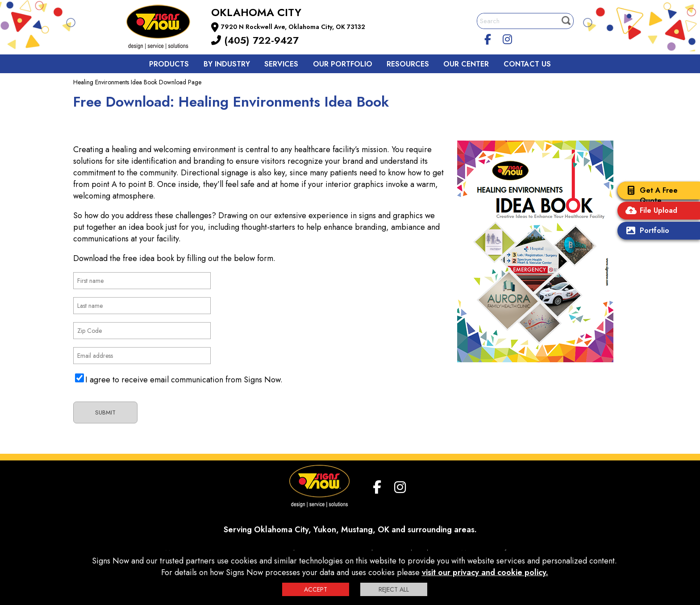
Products (169, 64)
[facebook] (488, 38)
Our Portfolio (343, 64)
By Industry (227, 64)
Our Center (466, 64)
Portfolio (646, 231)
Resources (408, 64)
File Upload (650, 211)
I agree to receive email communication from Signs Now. (184, 380)
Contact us (527, 64)
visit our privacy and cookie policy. (485, 572)
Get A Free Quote (650, 195)
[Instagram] (508, 38)
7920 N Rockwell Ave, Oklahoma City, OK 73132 (293, 27)
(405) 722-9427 (255, 40)
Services (281, 64)
